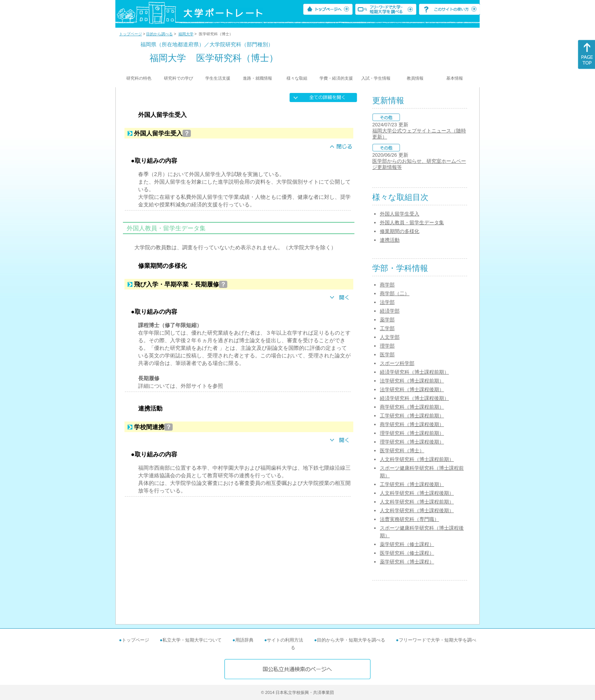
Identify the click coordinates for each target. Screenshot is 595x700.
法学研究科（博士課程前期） (412, 381)
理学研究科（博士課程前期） (412, 433)
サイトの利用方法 (285, 640)
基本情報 (455, 78)
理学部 (387, 346)
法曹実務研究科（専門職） (409, 519)
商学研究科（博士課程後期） (412, 424)
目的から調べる (159, 34)
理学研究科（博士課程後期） (412, 442)
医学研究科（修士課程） (407, 553)
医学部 (387, 355)
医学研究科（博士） (402, 451)
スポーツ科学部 (397, 363)
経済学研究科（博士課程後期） (414, 398)
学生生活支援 (218, 78)
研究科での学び (179, 78)
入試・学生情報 (376, 78)
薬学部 (387, 320)
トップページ (131, 34)
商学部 (387, 285)
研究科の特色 (139, 78)
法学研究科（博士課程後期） (412, 389)
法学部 (387, 302)
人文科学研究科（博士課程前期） (417, 459)
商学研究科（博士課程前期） (412, 407)
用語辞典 (244, 640)
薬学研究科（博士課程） (407, 562)
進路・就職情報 (257, 78)
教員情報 (415, 78)
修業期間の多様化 (400, 231)
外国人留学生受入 (400, 214)
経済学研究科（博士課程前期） (414, 372)
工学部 (387, 328)
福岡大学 (186, 34)
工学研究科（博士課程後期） (412, 484)
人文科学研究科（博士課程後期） (417, 493)
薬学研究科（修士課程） (407, 544)
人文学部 (390, 337)
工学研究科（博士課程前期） (412, 416)
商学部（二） (395, 293)
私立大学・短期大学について (192, 640)
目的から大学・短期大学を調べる (351, 640)
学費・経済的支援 (336, 78)
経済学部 (390, 311)
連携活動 (390, 240)
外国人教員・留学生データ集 (412, 223)
